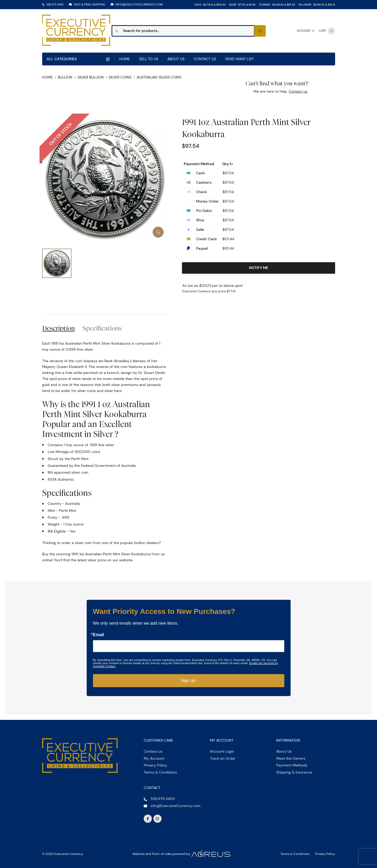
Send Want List (240, 59)
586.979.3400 (55, 4)
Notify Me (259, 268)
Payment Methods (292, 765)
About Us (176, 59)
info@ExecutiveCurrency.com (139, 4)
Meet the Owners (291, 758)
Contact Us (205, 59)
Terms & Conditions (160, 772)
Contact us (298, 91)
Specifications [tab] (102, 328)
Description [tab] (59, 328)
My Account (154, 758)
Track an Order (223, 758)
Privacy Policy (155, 765)
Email (99, 635)
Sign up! (189, 681)
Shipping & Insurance (294, 772)
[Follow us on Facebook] (148, 819)
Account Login (222, 751)
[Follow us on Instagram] (158, 819)
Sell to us (149, 59)
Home (124, 59)
